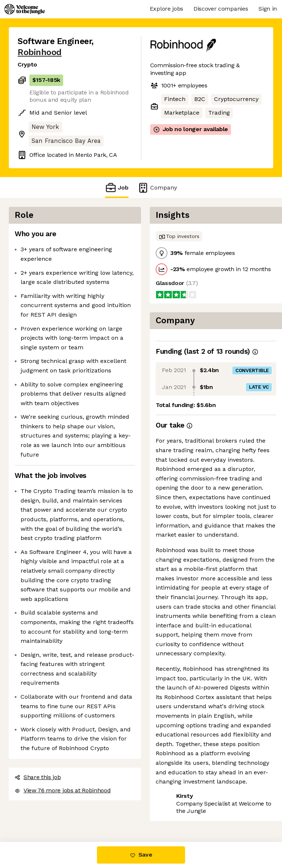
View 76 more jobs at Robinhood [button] (63, 790)
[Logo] (25, 9)
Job (117, 188)
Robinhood (40, 52)
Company (157, 188)
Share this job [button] (38, 777)
